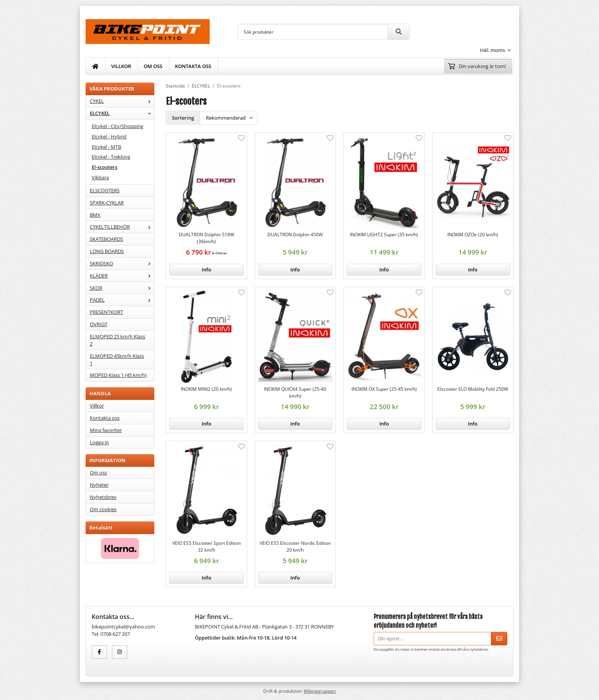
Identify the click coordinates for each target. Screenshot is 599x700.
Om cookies (103, 509)
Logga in (99, 442)
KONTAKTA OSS (193, 66)
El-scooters (104, 167)
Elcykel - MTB (106, 147)
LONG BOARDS (107, 251)
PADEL (122, 300)
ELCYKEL (122, 113)
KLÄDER (122, 276)
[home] (96, 66)
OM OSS (153, 66)
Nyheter (99, 485)
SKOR (122, 288)
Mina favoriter (106, 430)
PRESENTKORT (106, 312)
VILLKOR (121, 66)
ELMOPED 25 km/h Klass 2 (117, 340)
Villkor (97, 406)
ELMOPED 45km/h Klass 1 (117, 360)
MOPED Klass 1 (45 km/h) (118, 375)
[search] (398, 32)
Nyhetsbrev (103, 497)
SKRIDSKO (122, 263)
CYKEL (122, 101)
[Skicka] (499, 639)
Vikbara (100, 177)
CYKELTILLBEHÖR (122, 227)
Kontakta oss (105, 418)
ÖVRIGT (99, 324)
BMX (95, 215)
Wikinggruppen (320, 691)
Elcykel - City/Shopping (117, 126)
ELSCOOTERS (105, 190)
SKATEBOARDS (106, 239)
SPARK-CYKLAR (107, 203)
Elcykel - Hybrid (109, 136)
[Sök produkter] (313, 32)
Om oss (98, 473)
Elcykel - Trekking (111, 157)
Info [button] (206, 270)
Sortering (183, 118)
